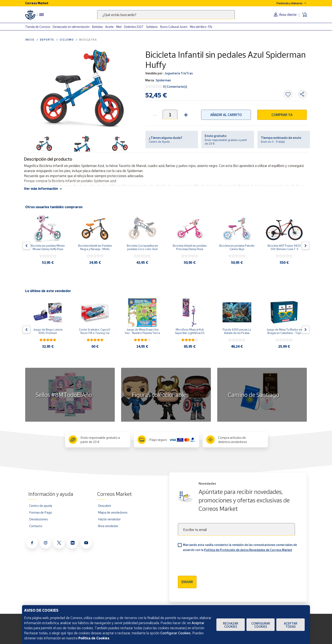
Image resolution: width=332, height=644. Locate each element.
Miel (119, 27)
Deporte (47, 40)
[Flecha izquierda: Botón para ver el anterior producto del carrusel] (26, 246)
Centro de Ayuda (159, 142)
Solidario (152, 27)
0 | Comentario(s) (175, 87)
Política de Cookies (94, 638)
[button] (185, 114)
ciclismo (67, 40)
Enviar (187, 582)
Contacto (36, 526)
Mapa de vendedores (113, 512)
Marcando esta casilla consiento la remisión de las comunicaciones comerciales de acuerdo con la (240, 547)
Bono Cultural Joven (174, 27)
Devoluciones (38, 519)
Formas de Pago (41, 512)
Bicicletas (88, 40)
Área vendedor (108, 526)
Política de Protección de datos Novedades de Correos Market (248, 550)
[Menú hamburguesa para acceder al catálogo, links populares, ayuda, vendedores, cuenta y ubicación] (41, 15)
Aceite (109, 27)
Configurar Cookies (261, 625)
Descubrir (105, 506)
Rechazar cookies (231, 625)
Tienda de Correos (38, 27)
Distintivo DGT (134, 27)
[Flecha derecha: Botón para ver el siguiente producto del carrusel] (306, 246)
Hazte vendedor (109, 519)
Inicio (30, 40)
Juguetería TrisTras (178, 73)
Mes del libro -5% (201, 27)
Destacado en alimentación (71, 27)
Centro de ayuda (41, 506)
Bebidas (97, 27)
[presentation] (210, 562)
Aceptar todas (291, 625)
